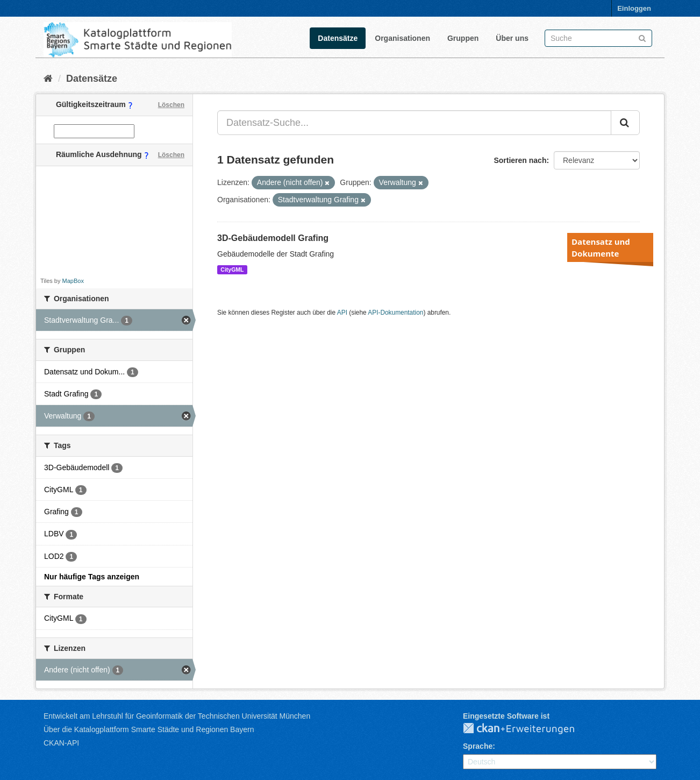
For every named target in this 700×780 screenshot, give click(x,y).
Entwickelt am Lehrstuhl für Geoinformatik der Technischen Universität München (177, 716)
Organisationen (402, 38)
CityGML (232, 270)
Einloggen (634, 8)
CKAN (527, 729)
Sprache (478, 746)
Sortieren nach (520, 160)
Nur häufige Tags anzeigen (92, 577)
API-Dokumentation (395, 313)
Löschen (171, 105)
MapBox (73, 281)
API (342, 313)
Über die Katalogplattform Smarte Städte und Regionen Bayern (149, 729)
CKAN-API (61, 743)
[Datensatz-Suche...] (414, 123)
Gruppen (463, 38)
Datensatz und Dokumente (601, 247)
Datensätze (338, 38)
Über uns (512, 38)
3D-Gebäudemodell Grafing (273, 238)
